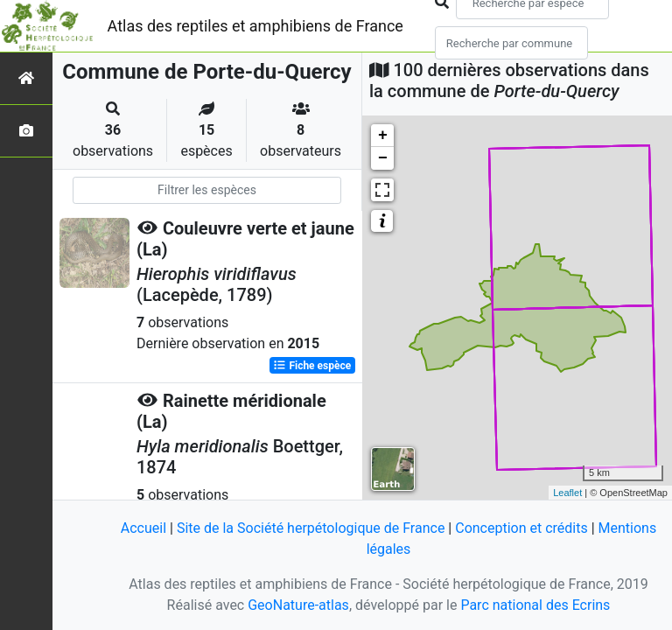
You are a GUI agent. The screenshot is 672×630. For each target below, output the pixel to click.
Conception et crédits (521, 528)
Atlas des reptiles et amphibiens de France (255, 26)
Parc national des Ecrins (535, 605)
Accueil (143, 528)
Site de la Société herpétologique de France (311, 528)
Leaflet (567, 493)
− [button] (383, 158)
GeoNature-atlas (298, 605)
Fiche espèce (312, 366)
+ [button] (383, 136)
